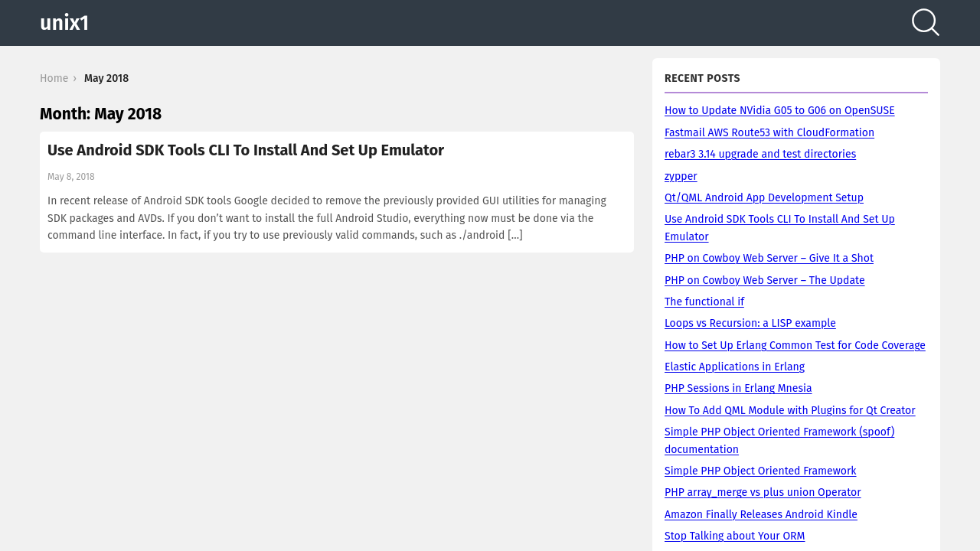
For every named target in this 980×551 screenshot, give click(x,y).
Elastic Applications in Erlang (735, 367)
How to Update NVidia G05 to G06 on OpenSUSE (780, 111)
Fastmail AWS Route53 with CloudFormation (769, 133)
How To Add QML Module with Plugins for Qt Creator (790, 411)
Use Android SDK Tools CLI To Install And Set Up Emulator (246, 150)
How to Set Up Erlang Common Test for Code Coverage (795, 346)
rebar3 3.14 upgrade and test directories (760, 154)
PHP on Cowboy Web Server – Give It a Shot (769, 258)
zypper (681, 176)
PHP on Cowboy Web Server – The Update (765, 280)
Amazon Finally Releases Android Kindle (761, 515)
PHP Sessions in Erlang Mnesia (738, 388)
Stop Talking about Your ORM (735, 536)
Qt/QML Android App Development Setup (764, 198)
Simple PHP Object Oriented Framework (761, 471)
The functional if (704, 302)
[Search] (926, 23)
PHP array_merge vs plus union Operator (763, 492)
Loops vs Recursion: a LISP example (750, 323)
